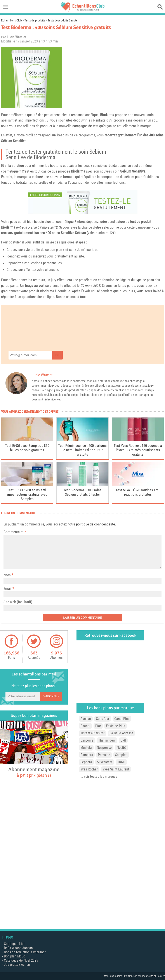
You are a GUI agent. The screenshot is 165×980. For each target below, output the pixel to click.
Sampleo (121, 755)
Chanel (85, 726)
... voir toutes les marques (99, 776)
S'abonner (51, 696)
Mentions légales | (114, 976)
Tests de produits (35, 20)
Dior (98, 726)
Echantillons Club (11, 20)
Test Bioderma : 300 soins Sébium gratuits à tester (82, 492)
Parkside (104, 755)
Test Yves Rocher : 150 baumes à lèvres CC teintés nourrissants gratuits (138, 450)
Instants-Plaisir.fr (92, 733)
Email (8, 589)
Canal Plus (122, 719)
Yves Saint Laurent (116, 769)
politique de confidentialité (96, 524)
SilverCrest (105, 762)
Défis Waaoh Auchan (18, 948)
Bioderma (107, 115)
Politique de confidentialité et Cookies (145, 976)
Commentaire (15, 532)
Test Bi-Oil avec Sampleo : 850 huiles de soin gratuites (27, 448)
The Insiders (107, 740)
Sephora (86, 762)
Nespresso (104, 748)
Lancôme (87, 740)
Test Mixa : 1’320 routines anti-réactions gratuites (138, 492)
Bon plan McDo (15, 956)
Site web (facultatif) (18, 602)
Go (57, 355)
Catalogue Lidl (14, 944)
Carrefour (103, 719)
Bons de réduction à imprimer (25, 952)
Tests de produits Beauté (63, 20)
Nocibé (122, 748)
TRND (121, 762)
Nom (7, 575)
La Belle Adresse (121, 733)
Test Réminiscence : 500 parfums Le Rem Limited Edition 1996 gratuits (82, 450)
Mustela (86, 748)
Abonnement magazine (34, 772)
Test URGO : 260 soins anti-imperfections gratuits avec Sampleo (27, 494)
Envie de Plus (115, 726)
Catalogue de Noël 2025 (21, 960)
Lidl (123, 740)
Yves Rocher (89, 769)
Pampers (87, 755)
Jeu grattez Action (17, 965)
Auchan (86, 719)
